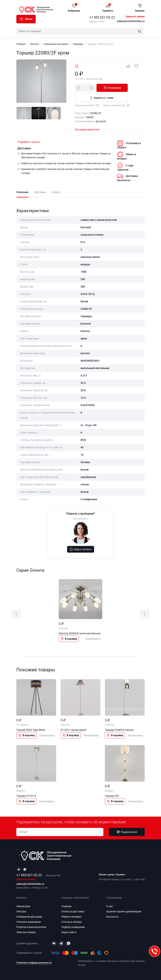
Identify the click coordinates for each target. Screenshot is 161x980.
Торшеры (78, 44)
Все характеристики (87, 129)
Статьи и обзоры (72, 922)
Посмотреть (93, 639)
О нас (110, 906)
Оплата (56, 192)
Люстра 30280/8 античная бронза (80, 633)
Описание (22, 192)
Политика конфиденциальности (34, 963)
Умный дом (23, 906)
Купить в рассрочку (116, 105)
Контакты (112, 917)
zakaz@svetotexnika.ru (131, 21)
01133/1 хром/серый (73, 730)
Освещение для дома (56, 44)
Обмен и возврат (72, 917)
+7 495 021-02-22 (102, 17)
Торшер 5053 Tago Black (31, 730)
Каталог (21, 19)
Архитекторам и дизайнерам (124, 911)
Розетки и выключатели (31, 927)
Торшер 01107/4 (26, 796)
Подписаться (127, 832)
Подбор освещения (73, 927)
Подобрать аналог (29, 142)
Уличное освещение (29, 922)
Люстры (21, 911)
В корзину (112, 88)
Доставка (40, 192)
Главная (21, 44)
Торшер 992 (112, 796)
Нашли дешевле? (87, 105)
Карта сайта (69, 932)
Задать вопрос (80, 549)
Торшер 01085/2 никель (119, 730)
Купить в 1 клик (101, 98)
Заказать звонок (135, 17)
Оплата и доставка (73, 911)
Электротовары (26, 932)
